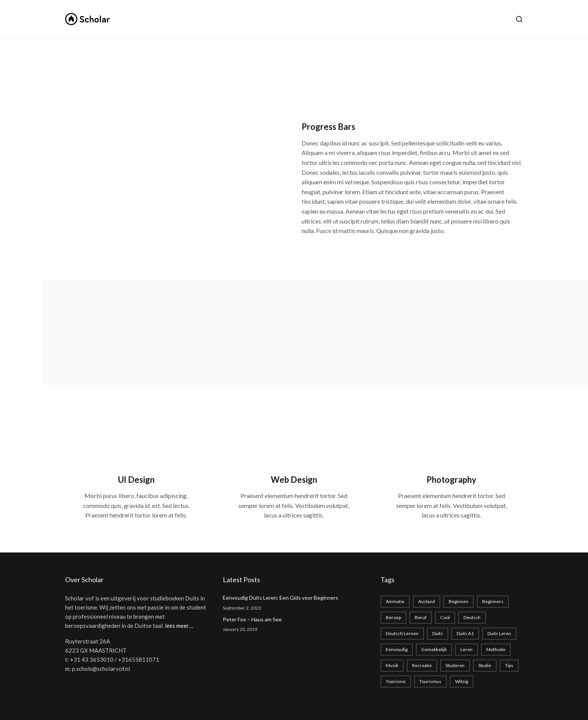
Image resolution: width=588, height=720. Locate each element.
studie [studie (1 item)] (485, 665)
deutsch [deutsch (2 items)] (472, 617)
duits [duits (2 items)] (438, 633)
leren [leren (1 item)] (467, 649)
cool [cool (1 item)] (445, 617)
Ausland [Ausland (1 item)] (427, 601)
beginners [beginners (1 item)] (493, 601)
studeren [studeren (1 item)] (455, 665)
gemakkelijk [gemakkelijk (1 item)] (434, 649)
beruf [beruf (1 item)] (421, 617)
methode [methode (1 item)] (496, 649)
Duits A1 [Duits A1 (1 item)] (465, 633)
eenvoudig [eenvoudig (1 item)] (397, 649)
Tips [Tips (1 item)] (509, 665)
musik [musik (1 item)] (392, 665)
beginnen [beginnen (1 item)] (459, 601)
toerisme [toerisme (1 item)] (396, 681)
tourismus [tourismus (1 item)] (430, 681)
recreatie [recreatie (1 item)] (422, 665)
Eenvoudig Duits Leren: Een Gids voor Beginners (280, 598)
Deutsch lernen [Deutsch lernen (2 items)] (402, 633)
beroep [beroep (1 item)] (393, 617)
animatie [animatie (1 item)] (395, 601)
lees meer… (179, 626)
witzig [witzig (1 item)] (462, 681)
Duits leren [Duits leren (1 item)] (499, 633)
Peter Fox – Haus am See (252, 619)
